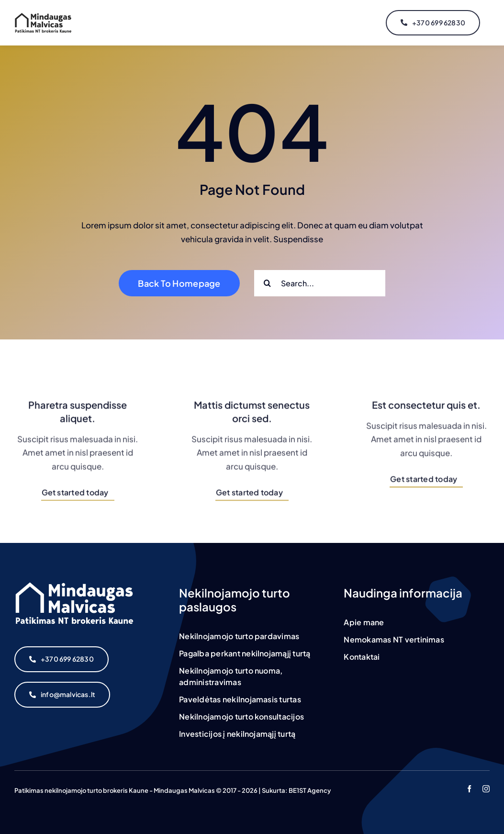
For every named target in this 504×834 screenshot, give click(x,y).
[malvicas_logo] (43, 16)
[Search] (267, 283)
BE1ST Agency (310, 790)
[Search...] (320, 283)
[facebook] (469, 789)
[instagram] (486, 789)
